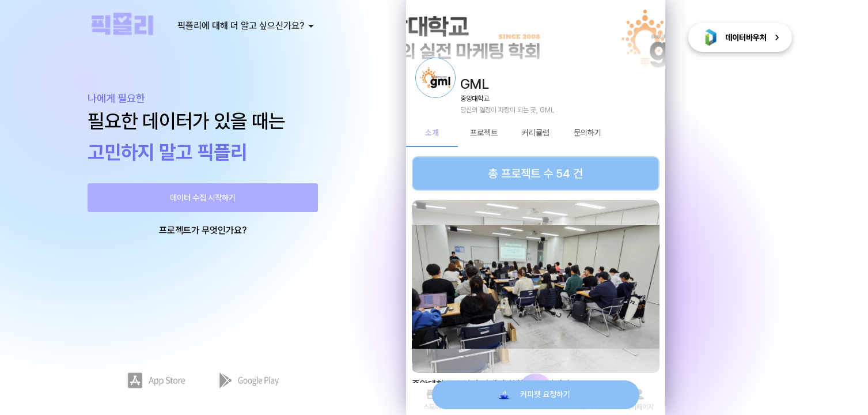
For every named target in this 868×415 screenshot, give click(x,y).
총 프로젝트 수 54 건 (536, 173)
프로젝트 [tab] (484, 133)
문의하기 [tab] (587, 133)
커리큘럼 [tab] (536, 133)
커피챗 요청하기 (536, 395)
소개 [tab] (432, 133)
